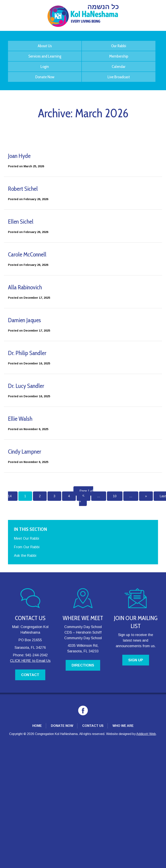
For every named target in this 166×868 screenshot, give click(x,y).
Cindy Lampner (25, 452)
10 (115, 496)
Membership (119, 56)
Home (37, 726)
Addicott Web (146, 734)
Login (45, 67)
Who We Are (123, 726)
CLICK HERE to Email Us (30, 661)
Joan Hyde (19, 156)
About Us (45, 46)
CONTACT (30, 675)
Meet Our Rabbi (27, 538)
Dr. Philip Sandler (27, 353)
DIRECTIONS (83, 665)
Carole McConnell (27, 254)
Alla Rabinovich (25, 287)
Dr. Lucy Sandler (26, 386)
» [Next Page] (146, 496)
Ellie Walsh (20, 419)
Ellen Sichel (21, 222)
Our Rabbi (119, 46)
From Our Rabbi (27, 547)
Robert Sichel (23, 189)
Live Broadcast (119, 77)
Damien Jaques (24, 320)
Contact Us (93, 726)
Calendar (119, 67)
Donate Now (45, 77)
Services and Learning (45, 56)
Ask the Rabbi (25, 556)
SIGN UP (136, 660)
